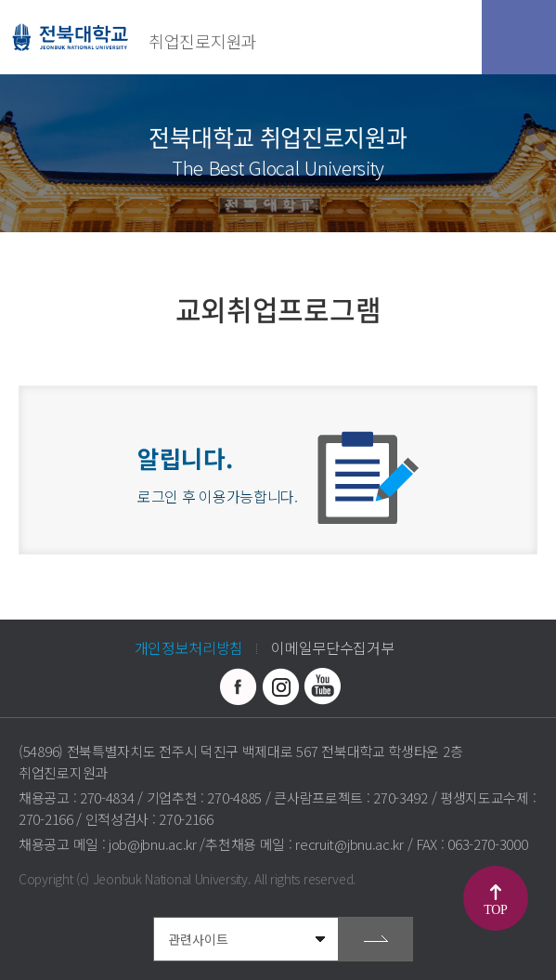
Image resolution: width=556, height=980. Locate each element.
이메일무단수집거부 (332, 647)
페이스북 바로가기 (239, 686)
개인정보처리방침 (189, 647)
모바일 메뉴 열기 (519, 37)
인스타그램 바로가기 (280, 686)
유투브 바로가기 (322, 686)
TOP (495, 910)
